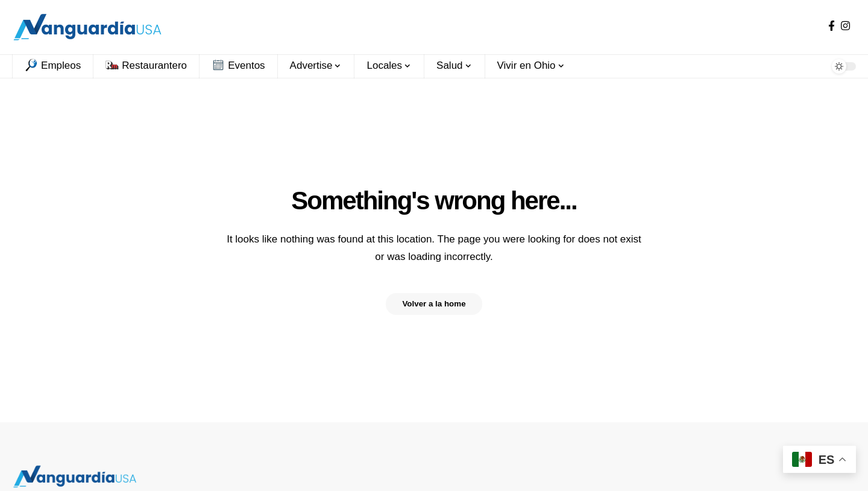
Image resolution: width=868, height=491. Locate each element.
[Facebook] (832, 26)
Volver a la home (434, 304)
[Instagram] (845, 26)
